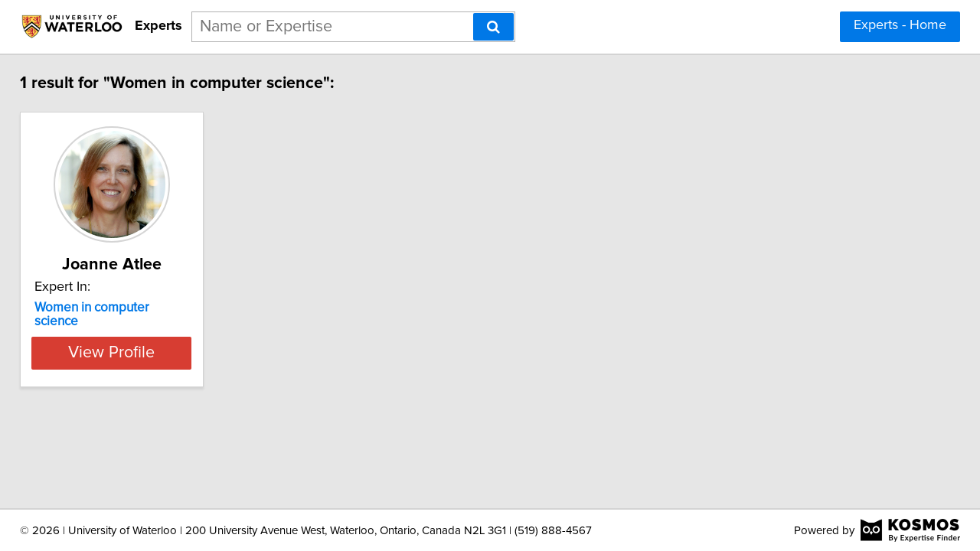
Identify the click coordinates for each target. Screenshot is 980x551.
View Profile (142, 339)
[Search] (493, 27)
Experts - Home (900, 25)
